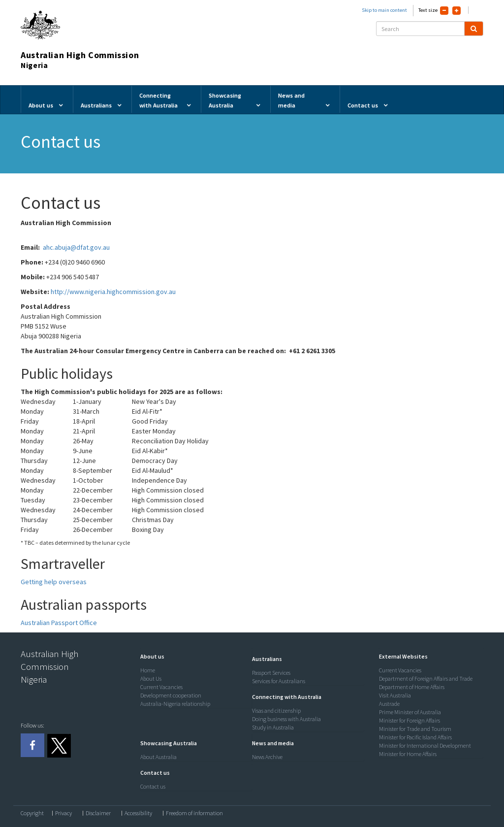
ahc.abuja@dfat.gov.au (76, 247)
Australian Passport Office (59, 623)
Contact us (153, 786)
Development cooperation (171, 695)
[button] (150, 656)
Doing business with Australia (286, 719)
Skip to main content (384, 10)
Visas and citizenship (276, 711)
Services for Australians (279, 681)
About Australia (158, 757)
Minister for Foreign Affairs (409, 720)
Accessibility (138, 813)
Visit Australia (395, 695)
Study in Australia (273, 727)
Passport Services (271, 673)
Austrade (389, 704)
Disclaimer (98, 813)
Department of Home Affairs (412, 687)
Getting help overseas (54, 582)
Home (148, 670)
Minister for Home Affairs (408, 754)
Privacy (63, 813)
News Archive (267, 757)
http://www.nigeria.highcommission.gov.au (113, 292)
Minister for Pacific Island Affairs (415, 737)
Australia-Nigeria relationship (175, 704)
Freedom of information (194, 813)
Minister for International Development (425, 745)
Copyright (32, 813)
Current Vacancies (161, 687)
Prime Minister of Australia (410, 712)
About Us (151, 678)
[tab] (194, 657)
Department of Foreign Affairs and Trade (426, 678)
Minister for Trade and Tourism (415, 729)
